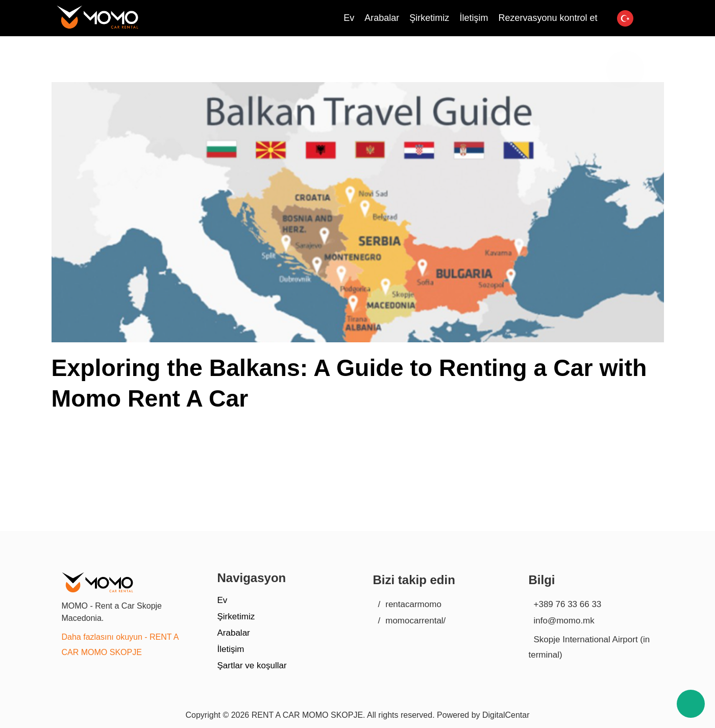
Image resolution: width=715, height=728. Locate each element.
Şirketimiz (236, 617)
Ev (223, 600)
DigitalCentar (506, 715)
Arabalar (234, 633)
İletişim (231, 649)
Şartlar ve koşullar (252, 666)
